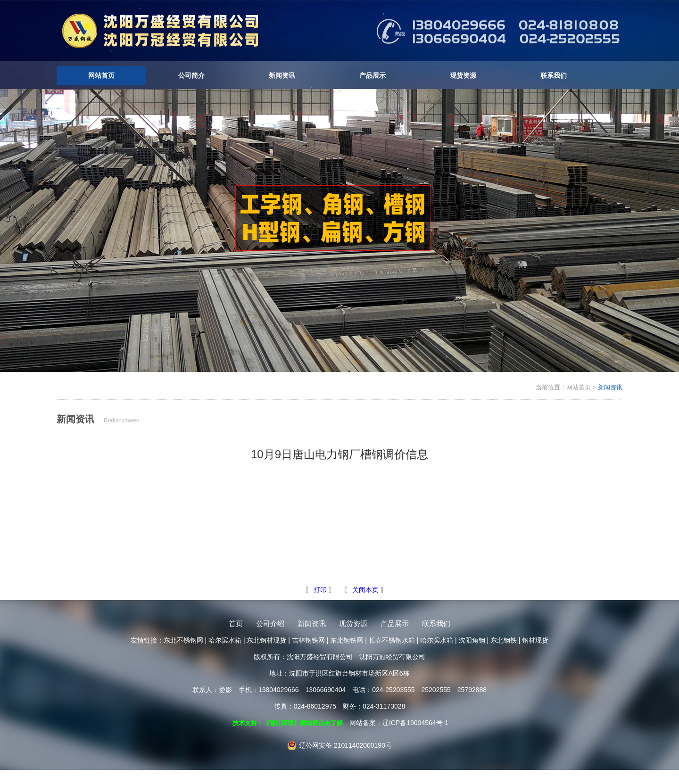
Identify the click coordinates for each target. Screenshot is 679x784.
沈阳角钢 (472, 640)
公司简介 (191, 75)
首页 (236, 623)
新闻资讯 (282, 75)
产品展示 (373, 75)
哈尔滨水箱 (225, 640)
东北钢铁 (504, 640)
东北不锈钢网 (183, 640)
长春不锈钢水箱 (392, 640)
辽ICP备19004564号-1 (415, 723)
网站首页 (101, 75)
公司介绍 (270, 623)
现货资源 (463, 75)
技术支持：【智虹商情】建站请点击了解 (288, 723)
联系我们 (554, 75)
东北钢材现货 (266, 640)
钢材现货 (535, 640)
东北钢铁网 (347, 640)
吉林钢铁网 (308, 640)
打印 (319, 590)
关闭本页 (365, 590)
